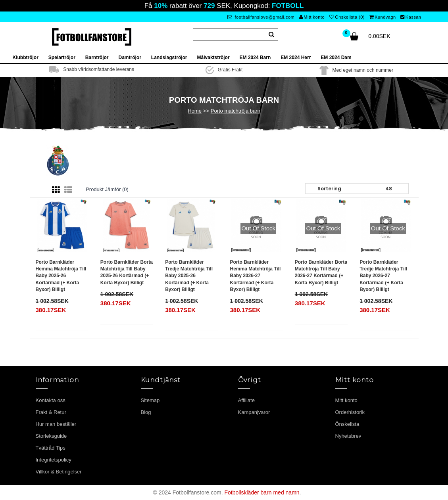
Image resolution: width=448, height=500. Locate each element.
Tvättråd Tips (51, 448)
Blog (146, 412)
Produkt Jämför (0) (107, 189)
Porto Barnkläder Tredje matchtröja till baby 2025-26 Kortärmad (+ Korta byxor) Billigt (189, 276)
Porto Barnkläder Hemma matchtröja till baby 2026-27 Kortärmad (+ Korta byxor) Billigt (255, 276)
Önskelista (347, 424)
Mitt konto (312, 17)
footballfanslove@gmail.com (261, 17)
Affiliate (246, 400)
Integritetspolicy (54, 460)
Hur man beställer (56, 424)
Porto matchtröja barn (236, 111)
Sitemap (150, 400)
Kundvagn (383, 17)
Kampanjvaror (254, 412)
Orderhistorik (350, 412)
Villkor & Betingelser (59, 472)
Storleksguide (51, 436)
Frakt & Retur (51, 412)
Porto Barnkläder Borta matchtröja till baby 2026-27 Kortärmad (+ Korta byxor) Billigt (321, 272)
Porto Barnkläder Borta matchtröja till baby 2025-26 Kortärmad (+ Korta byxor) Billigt (127, 272)
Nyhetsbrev (348, 436)
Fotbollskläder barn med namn (262, 492)
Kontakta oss (51, 400)
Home (195, 111)
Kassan (411, 17)
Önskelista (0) (347, 17)
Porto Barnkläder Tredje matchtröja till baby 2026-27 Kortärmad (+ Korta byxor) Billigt (383, 276)
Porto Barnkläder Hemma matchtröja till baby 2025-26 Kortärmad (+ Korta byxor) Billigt (61, 276)
